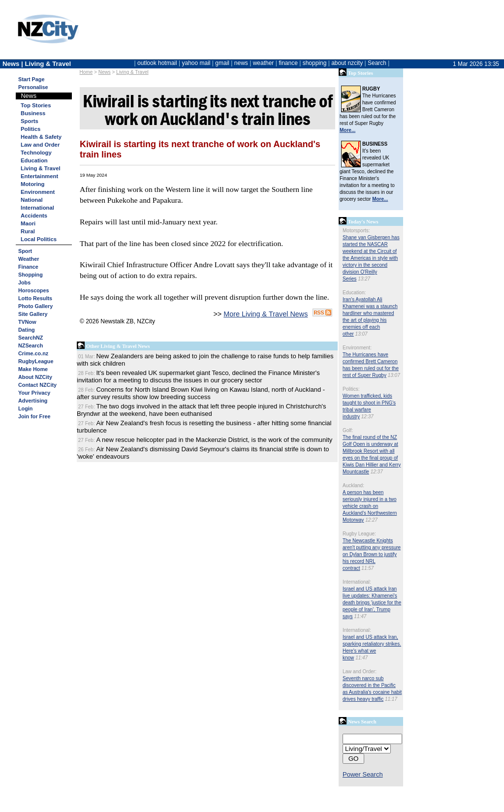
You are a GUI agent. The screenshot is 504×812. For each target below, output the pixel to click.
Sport (25, 251)
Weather (29, 259)
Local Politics (39, 239)
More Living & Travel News (266, 314)
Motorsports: (356, 231)
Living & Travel (132, 72)
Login (25, 408)
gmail (222, 63)
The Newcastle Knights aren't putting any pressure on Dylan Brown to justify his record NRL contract (372, 554)
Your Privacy (34, 393)
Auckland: (353, 485)
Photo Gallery (35, 306)
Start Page (31, 79)
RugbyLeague (36, 361)
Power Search (363, 774)
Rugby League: (359, 534)
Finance (28, 267)
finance (288, 63)
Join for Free (34, 416)
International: (357, 582)
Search (377, 63)
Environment (38, 192)
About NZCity (35, 377)
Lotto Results (35, 298)
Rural (28, 231)
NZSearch (31, 345)
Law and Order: (360, 671)
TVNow (27, 322)
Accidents (34, 216)
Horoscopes (33, 290)
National (32, 200)
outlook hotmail (157, 63)
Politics (31, 129)
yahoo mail (196, 63)
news (241, 63)
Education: (354, 293)
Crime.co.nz (33, 353)
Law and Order (40, 145)
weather (264, 63)
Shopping (31, 275)
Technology (36, 153)
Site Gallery (33, 314)
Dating (27, 330)
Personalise (33, 87)
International (37, 208)
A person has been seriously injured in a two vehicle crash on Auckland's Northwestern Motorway (370, 506)
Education (34, 160)
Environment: (357, 348)
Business (33, 113)
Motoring (32, 184)
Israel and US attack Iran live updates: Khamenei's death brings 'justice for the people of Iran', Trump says (372, 603)
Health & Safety (41, 137)
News (105, 72)
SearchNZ (31, 338)
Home (86, 72)
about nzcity (347, 63)
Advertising (33, 401)
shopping (315, 63)
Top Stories (36, 105)
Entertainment (39, 176)
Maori (28, 223)
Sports (30, 121)
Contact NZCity (37, 385)
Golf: (348, 430)
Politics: (351, 389)
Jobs (24, 282)
